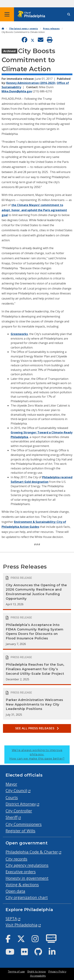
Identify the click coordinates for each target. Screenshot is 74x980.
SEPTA (11, 919)
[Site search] (69, 14)
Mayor (11, 784)
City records (16, 859)
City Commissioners (24, 824)
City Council (16, 790)
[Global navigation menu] (7, 14)
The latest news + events (24, 29)
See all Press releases (37, 728)
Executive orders (21, 872)
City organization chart (27, 897)
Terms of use (16, 972)
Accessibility (38, 976)
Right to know (37, 972)
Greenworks (19, 334)
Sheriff (12, 817)
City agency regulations (27, 865)
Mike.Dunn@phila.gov (17, 91)
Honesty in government (27, 878)
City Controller (19, 811)
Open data (15, 891)
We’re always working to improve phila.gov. (37, 754)
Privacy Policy (57, 972)
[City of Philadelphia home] (32, 14)
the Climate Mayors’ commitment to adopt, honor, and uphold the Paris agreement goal (34, 210)
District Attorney (21, 804)
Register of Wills (20, 831)
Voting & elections (22, 885)
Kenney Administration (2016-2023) (31, 83)
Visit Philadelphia (22, 925)
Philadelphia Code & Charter (32, 852)
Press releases (51, 29)
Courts (12, 797)
